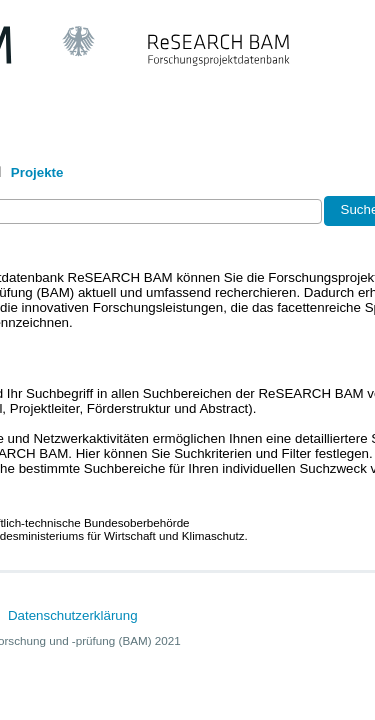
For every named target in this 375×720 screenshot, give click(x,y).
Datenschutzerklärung (73, 615)
